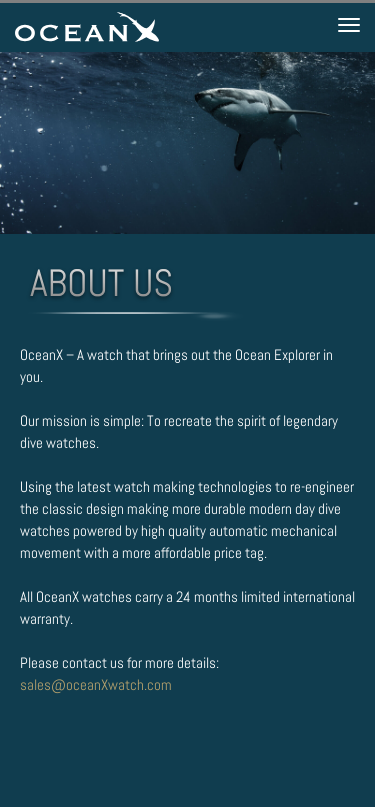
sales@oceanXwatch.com (96, 684)
